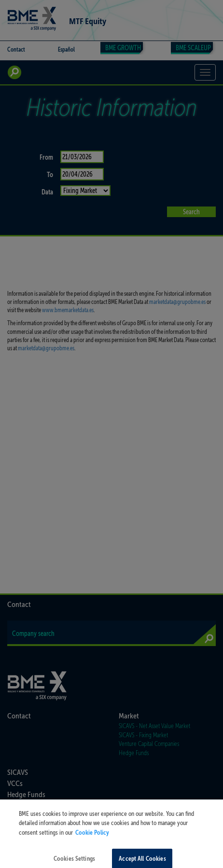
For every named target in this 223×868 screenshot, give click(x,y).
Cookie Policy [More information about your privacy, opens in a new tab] (92, 837)
